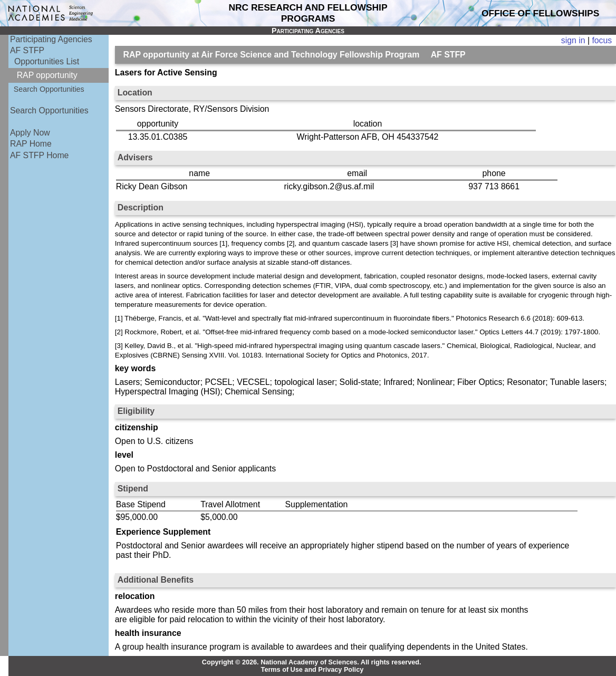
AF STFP (27, 50)
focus (602, 40)
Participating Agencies (51, 39)
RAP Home (31, 144)
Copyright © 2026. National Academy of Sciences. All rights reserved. (312, 662)
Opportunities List (47, 61)
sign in (573, 40)
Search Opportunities (49, 89)
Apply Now (30, 133)
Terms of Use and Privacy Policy (312, 670)
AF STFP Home (39, 155)
